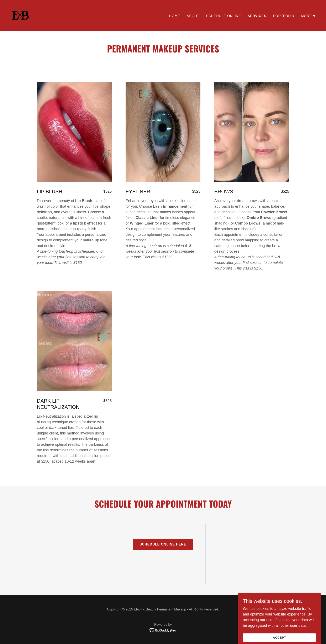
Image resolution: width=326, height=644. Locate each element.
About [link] (193, 16)
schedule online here (163, 544)
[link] (20, 15)
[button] (308, 16)
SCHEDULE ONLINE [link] (224, 16)
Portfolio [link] (284, 16)
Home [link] (175, 16)
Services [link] (257, 16)
